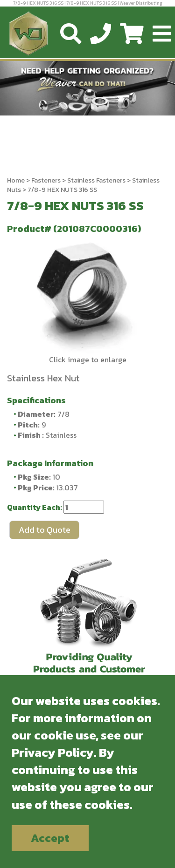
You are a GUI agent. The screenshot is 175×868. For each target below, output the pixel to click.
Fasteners (46, 180)
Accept (50, 838)
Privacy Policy (53, 752)
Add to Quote (45, 530)
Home (16, 180)
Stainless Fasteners (96, 180)
